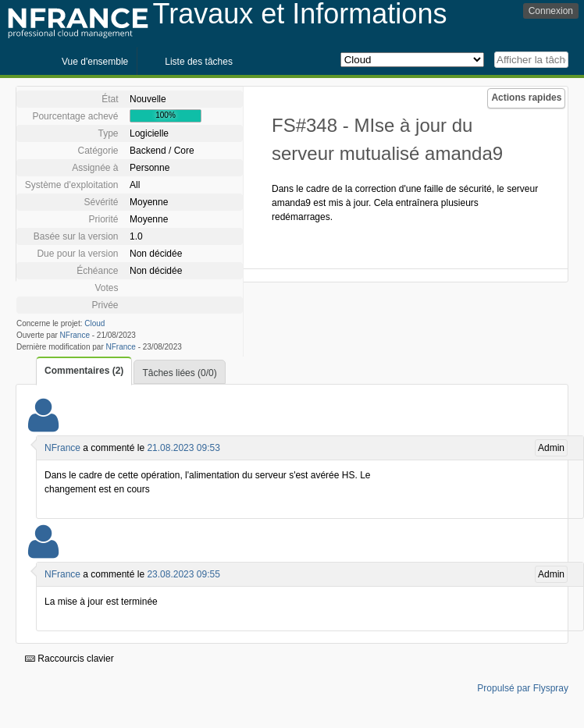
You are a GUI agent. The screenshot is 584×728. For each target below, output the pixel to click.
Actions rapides (526, 98)
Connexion (551, 11)
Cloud (94, 323)
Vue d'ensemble (95, 62)
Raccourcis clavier (69, 659)
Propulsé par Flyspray (523, 688)
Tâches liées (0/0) (179, 373)
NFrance (75, 335)
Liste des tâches (199, 62)
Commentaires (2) (84, 371)
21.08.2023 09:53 (183, 448)
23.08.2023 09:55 (183, 574)
